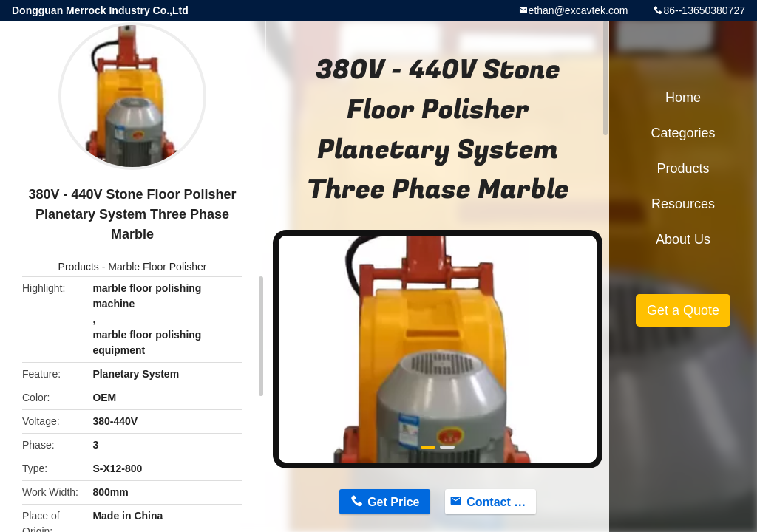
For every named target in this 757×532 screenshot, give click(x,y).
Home (683, 98)
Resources (683, 204)
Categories (683, 133)
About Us (683, 239)
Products (79, 267)
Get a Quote (683, 310)
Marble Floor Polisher (157, 267)
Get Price (393, 502)
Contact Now (501, 502)
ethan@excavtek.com (578, 10)
